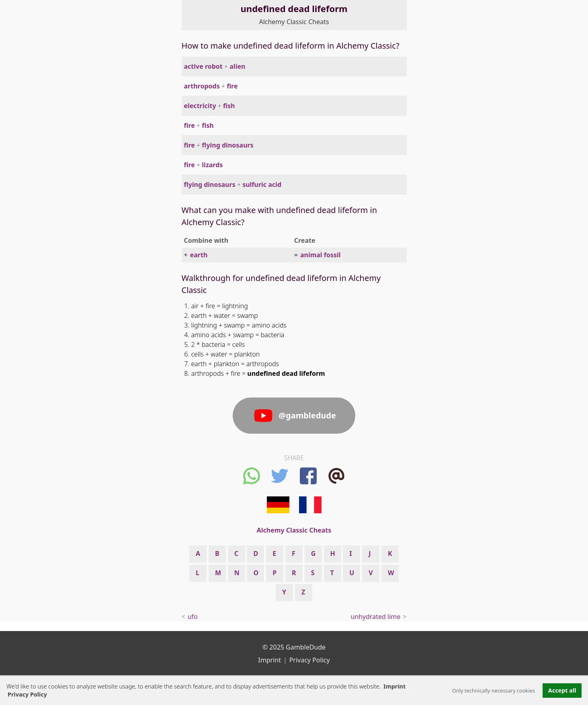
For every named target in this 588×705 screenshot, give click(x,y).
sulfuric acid (262, 184)
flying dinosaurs (227, 145)
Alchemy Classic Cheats (294, 22)
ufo (193, 617)
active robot (203, 66)
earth (199, 255)
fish (229, 106)
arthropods (202, 86)
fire (232, 86)
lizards (212, 165)
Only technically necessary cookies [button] (494, 691)
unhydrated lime (375, 617)
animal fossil (321, 255)
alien (237, 66)
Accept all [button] (562, 690)
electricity (200, 106)
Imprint (394, 686)
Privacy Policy (310, 660)
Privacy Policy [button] (27, 694)
